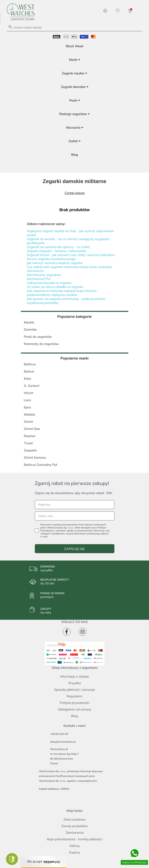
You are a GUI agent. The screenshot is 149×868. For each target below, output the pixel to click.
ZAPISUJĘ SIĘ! (74, 549)
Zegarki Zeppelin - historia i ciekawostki (56, 251)
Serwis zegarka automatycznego (51, 259)
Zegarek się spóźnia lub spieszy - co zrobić (58, 247)
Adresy (75, 846)
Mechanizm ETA (39, 279)
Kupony (75, 852)
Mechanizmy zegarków (44, 275)
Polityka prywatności (75, 703)
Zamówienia (75, 833)
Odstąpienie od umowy (74, 709)
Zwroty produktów (74, 826)
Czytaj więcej (75, 193)
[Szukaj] (75, 27)
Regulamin (74, 696)
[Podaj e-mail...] (75, 516)
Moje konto (74, 811)
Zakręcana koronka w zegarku (49, 283)
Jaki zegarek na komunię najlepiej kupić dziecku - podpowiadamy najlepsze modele (63, 293)
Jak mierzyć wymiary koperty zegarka (55, 263)
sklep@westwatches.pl (63, 742)
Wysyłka (74, 683)
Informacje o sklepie (74, 676)
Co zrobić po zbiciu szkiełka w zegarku (55, 287)
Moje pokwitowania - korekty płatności (75, 839)
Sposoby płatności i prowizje (75, 690)
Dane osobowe (75, 819)
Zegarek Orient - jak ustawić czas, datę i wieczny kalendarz (71, 255)
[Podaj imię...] (75, 505)
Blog (75, 716)
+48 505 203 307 (59, 734)
